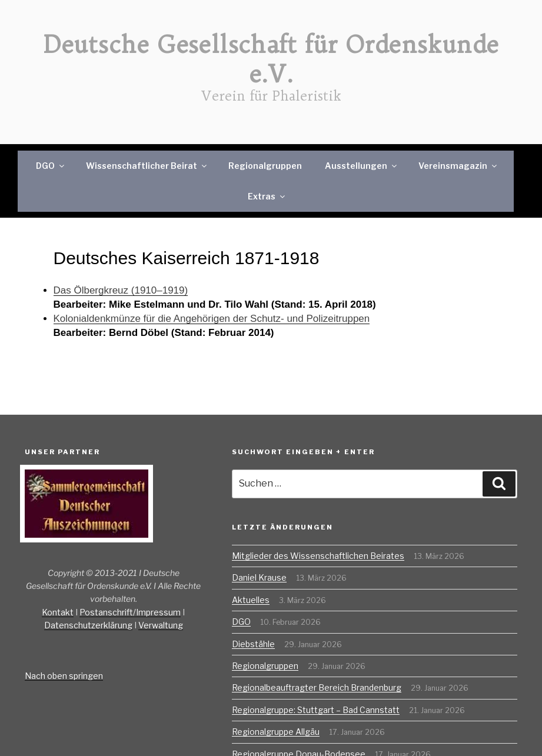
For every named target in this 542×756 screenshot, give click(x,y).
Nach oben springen (64, 676)
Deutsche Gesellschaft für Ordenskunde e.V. (271, 59)
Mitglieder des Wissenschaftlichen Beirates (318, 556)
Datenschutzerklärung (88, 625)
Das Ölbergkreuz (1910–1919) (121, 290)
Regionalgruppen (265, 166)
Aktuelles (251, 600)
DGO (51, 166)
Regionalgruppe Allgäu (276, 732)
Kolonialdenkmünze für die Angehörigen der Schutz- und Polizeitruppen (212, 319)
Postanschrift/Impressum (130, 612)
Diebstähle (253, 644)
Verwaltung (161, 625)
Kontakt (58, 612)
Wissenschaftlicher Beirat (147, 166)
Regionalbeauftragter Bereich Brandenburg (317, 687)
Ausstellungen (362, 166)
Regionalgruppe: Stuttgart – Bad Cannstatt (316, 710)
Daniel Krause (259, 577)
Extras (267, 196)
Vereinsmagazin (458, 166)
